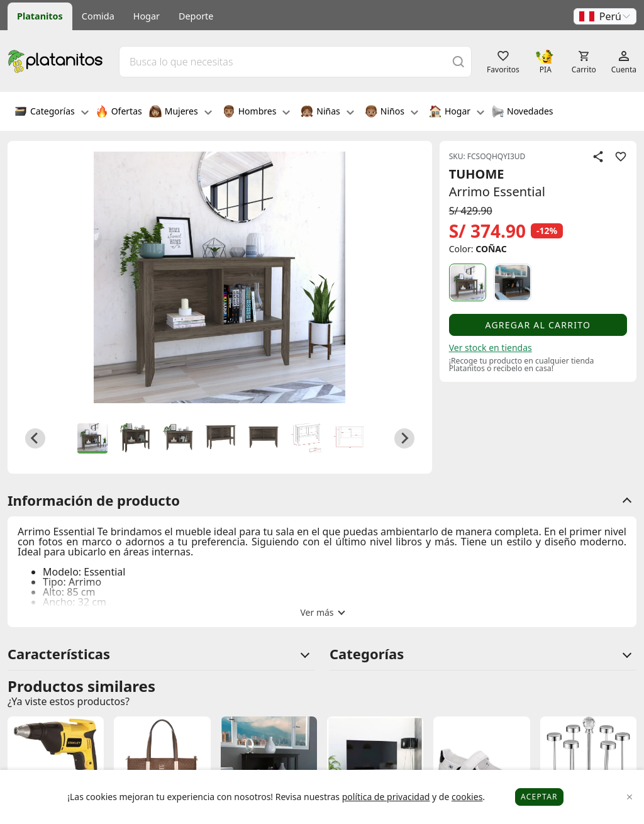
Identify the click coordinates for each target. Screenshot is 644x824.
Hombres (257, 113)
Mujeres (180, 113)
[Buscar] (458, 61)
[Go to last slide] (35, 438)
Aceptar (539, 797)
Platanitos (40, 16)
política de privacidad (386, 797)
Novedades (522, 113)
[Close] (630, 797)
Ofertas (119, 113)
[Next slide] (404, 438)
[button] (605, 16)
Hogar (147, 16)
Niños (391, 113)
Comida (98, 16)
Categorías (52, 113)
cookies (467, 797)
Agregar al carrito (538, 325)
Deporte (196, 16)
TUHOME (477, 174)
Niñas (327, 113)
